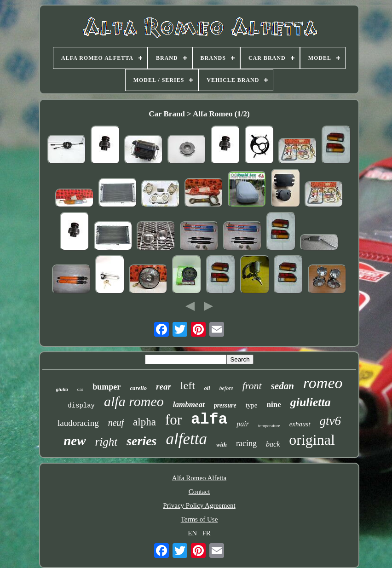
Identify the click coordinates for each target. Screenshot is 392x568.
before (226, 388)
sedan (282, 386)
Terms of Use (199, 519)
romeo (323, 383)
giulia (62, 389)
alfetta (187, 439)
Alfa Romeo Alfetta (199, 478)
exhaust (300, 424)
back (273, 444)
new (75, 441)
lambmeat (189, 404)
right (107, 442)
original (312, 440)
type (252, 405)
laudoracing (78, 423)
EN (192, 533)
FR (206, 533)
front (252, 386)
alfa (209, 420)
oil (207, 388)
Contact (199, 492)
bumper (107, 387)
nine (274, 404)
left (188, 385)
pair (243, 424)
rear (164, 387)
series (141, 441)
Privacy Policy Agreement (199, 505)
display (81, 406)
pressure (225, 405)
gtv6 (331, 421)
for (173, 420)
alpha (144, 422)
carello (138, 388)
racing (246, 443)
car (80, 389)
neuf (116, 423)
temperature (269, 426)
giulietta (311, 402)
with (222, 445)
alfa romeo (134, 401)
